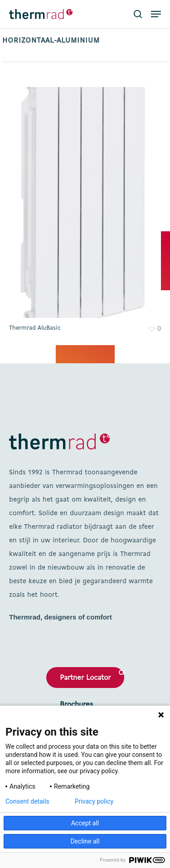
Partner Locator (85, 678)
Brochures (76, 705)
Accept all (85, 823)
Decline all (85, 841)
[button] (156, 14)
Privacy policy (94, 801)
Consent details (27, 801)
